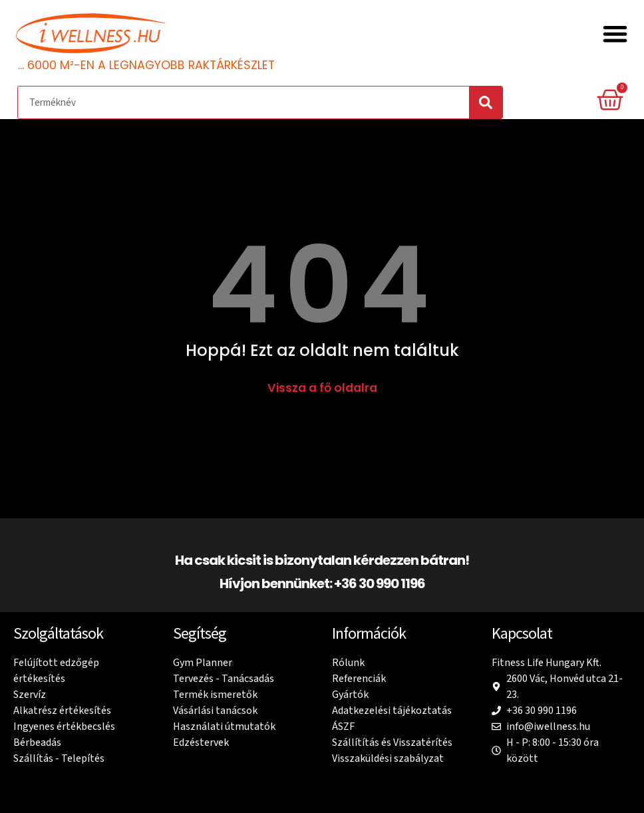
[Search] (486, 102)
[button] (616, 34)
